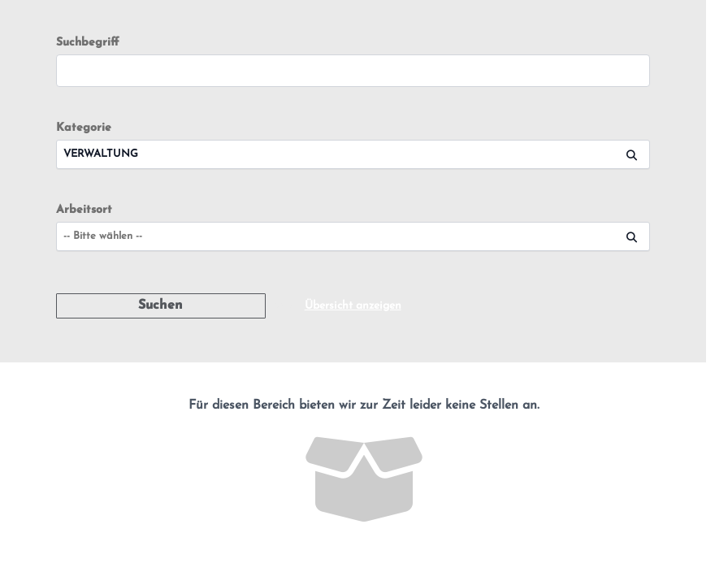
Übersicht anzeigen (353, 306)
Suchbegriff (87, 43)
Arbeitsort (84, 210)
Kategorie (84, 128)
